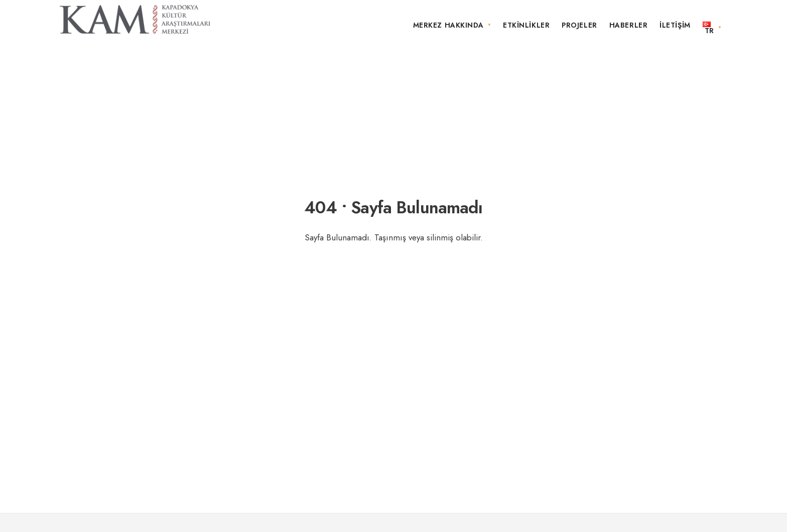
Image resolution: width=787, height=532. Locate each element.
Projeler (579, 25)
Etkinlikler (526, 25)
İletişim (675, 25)
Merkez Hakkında (448, 25)
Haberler (628, 25)
